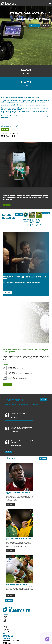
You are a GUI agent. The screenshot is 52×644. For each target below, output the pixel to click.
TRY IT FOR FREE (35, 26)
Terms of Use (6, 632)
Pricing (4, 619)
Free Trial (5, 616)
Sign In (4, 618)
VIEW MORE (19, 215)
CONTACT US (45, 26)
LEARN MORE (7, 292)
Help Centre (6, 628)
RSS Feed (6, 629)
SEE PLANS (5, 130)
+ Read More (10, 505)
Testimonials (6, 626)
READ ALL (44, 400)
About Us (6, 625)
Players (4, 620)
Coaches (5, 622)
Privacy (5, 631)
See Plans (26, 73)
